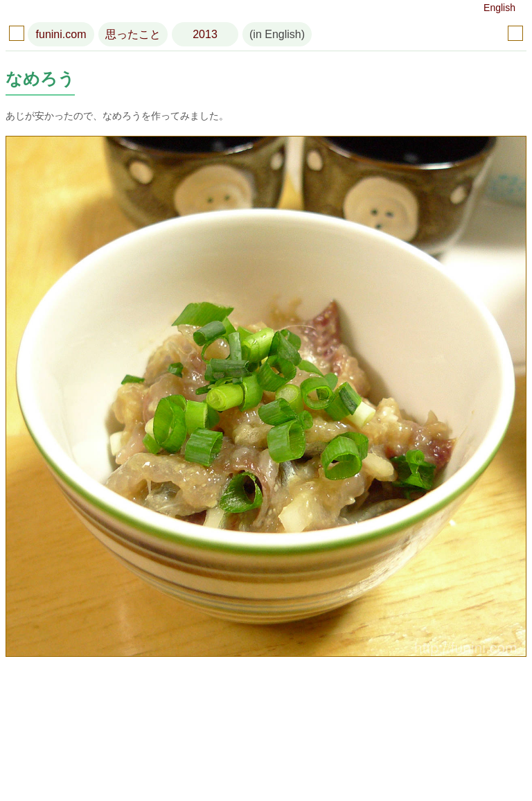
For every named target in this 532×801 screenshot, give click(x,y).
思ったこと (133, 34)
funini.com (61, 34)
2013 (205, 34)
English (499, 8)
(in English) (277, 34)
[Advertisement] (266, 732)
